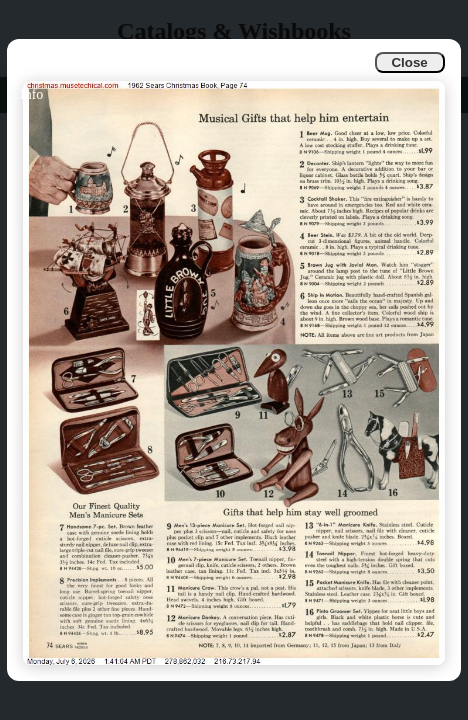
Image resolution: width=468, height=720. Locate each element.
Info (31, 94)
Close (409, 62)
